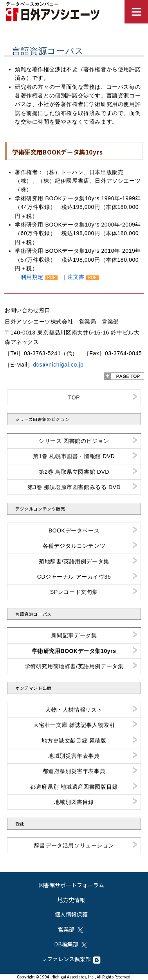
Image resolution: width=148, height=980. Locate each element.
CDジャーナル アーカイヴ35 (74, 577)
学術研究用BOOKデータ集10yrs (74, 651)
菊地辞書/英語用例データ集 (74, 561)
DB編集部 (71, 944)
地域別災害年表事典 (74, 756)
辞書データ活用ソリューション (74, 845)
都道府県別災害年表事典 (74, 771)
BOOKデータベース (74, 530)
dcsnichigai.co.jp (58, 365)
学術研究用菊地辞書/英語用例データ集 (74, 666)
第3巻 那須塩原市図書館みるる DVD (74, 487)
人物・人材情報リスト (74, 710)
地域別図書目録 (74, 802)
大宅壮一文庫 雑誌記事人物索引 (74, 725)
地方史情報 (71, 900)
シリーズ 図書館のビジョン (74, 441)
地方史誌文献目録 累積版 (74, 741)
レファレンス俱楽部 (71, 959)
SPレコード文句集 (74, 592)
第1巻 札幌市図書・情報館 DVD (74, 456)
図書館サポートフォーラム (71, 885)
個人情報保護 (71, 914)
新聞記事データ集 (74, 635)
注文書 (76, 277)
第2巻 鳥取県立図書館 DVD (74, 472)
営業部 (71, 929)
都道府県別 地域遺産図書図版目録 (74, 787)
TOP (74, 397)
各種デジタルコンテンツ (74, 546)
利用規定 (32, 277)
